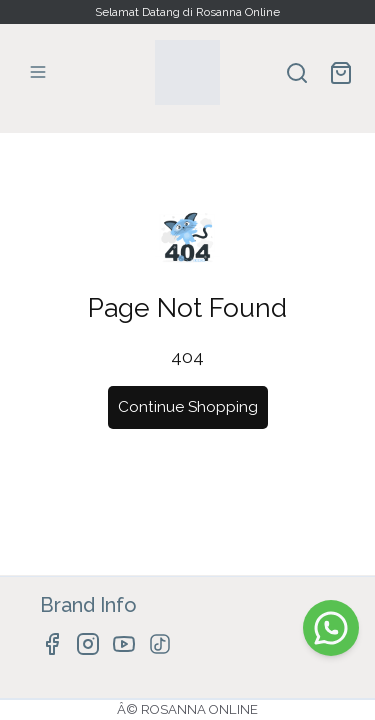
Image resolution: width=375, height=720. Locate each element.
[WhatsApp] (331, 628)
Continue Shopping (188, 407)
